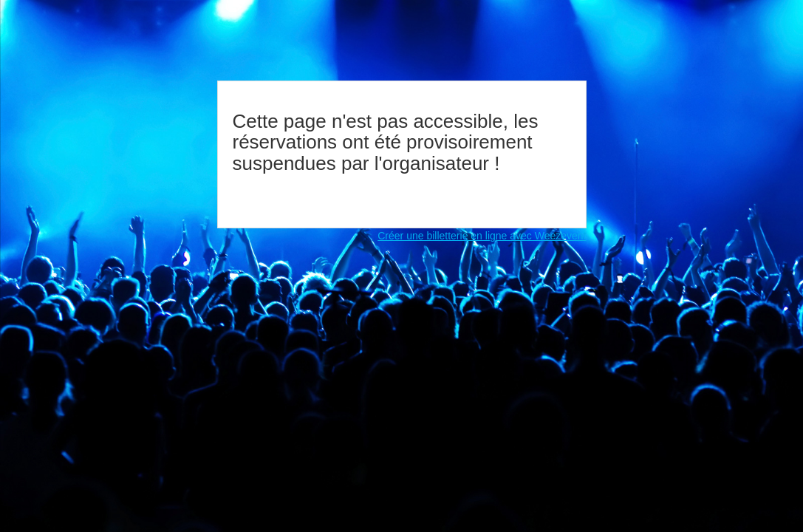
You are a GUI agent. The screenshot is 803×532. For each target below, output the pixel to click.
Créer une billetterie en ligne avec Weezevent (482, 236)
